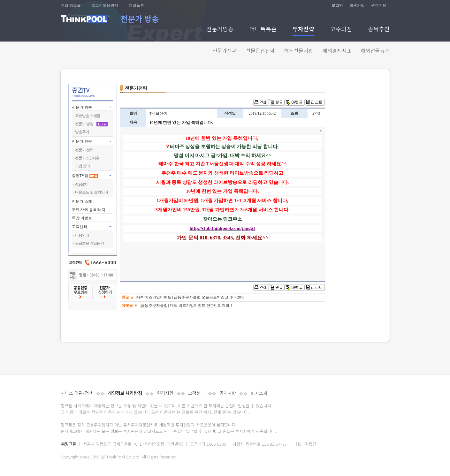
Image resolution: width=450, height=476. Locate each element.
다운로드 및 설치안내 (92, 192)
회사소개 (259, 393)
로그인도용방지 (105, 5)
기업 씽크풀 (71, 5)
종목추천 (379, 30)
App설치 (81, 184)
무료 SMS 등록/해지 (89, 210)
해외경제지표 (337, 50)
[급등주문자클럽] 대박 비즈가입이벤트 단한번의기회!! (186, 306)
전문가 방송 (82, 107)
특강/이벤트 (82, 218)
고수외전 (341, 30)
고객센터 (196, 393)
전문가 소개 (82, 201)
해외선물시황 (299, 50)
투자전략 (303, 30)
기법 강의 (82, 166)
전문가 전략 (82, 141)
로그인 (337, 5)
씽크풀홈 (136, 5)
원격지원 (379, 5)
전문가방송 (220, 30)
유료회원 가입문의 (89, 243)
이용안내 (82, 235)
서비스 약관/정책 (77, 393)
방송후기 (82, 132)
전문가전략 (224, 50)
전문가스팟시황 (87, 158)
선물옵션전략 (260, 50)
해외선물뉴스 (375, 50)
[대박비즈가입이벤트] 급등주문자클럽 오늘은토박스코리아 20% (190, 297)
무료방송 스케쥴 (88, 116)
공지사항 (228, 393)
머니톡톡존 (263, 30)
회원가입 (357, 5)
